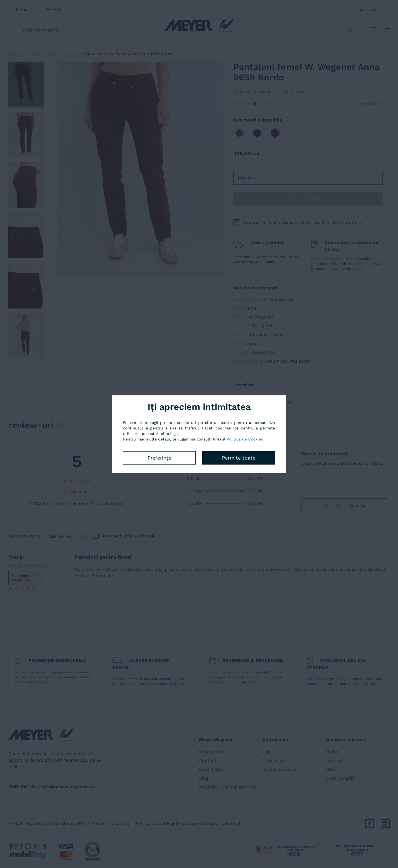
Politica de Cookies (245, 439)
